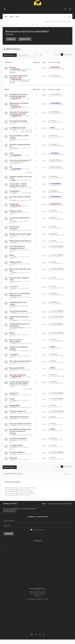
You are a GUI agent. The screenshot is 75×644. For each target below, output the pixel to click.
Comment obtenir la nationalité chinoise (17, 247)
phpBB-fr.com (13, 510)
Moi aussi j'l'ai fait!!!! (17, 368)
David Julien (55, 94)
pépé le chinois (56, 160)
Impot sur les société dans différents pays (20, 294)
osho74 (14, 193)
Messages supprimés (18, 375)
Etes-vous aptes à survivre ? (20, 424)
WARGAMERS (15, 406)
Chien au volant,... (16, 211)
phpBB (13, 509)
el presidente (55, 103)
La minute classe (16, 445)
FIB (11, 167)
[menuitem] (70, 9)
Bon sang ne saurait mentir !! (21, 361)
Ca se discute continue (18, 311)
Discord (12, 67)
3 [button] (67, 55)
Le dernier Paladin (18, 162)
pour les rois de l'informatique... (16, 341)
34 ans (12, 399)
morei (53, 121)
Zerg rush (13, 458)
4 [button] (69, 55)
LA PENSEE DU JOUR (17, 128)
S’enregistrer (25, 39)
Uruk (53, 128)
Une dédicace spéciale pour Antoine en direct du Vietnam (20, 431)
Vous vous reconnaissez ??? (20, 160)
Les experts (14, 354)
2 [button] (64, 55)
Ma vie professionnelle (18, 121)
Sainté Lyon (14, 204)
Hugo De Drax (17, 79)
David (14, 385)
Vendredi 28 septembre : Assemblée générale (19, 95)
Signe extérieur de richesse (20, 241)
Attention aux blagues (18, 438)
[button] (71, 55)
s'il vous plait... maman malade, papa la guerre (18, 185)
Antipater (54, 144)
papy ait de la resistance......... (16, 228)
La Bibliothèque (11, 49)
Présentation (15, 191)
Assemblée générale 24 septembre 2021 (19, 77)
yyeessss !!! (14, 393)
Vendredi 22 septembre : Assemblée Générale (19, 113)
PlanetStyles (12, 512)
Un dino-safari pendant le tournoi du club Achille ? (19, 383)
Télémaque (54, 76)
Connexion (11, 39)
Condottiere (55, 112)
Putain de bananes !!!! (18, 411)
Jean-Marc (55, 153)
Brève (12, 255)
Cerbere (14, 123)
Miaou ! (12, 333)
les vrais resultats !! (17, 452)
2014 (11, 153)
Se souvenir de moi (38, 530)
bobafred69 (16, 69)
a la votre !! (14, 287)
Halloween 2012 (16, 262)
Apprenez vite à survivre (19, 417)
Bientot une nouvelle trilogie (20, 234)
